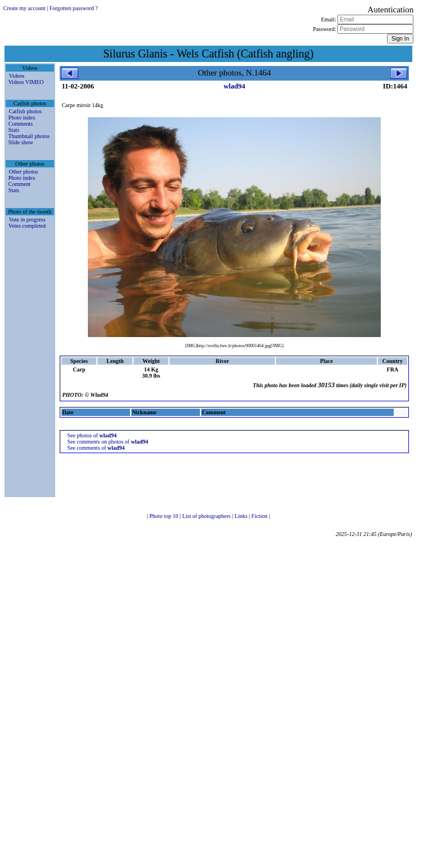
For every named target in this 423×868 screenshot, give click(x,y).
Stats (14, 130)
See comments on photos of (108, 442)
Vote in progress (27, 220)
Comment (19, 184)
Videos (17, 76)
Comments (21, 124)
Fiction (260, 516)
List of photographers (207, 516)
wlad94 (234, 86)
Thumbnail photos (29, 136)
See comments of (96, 448)
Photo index (22, 118)
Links (242, 516)
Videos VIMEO (26, 82)
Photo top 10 (164, 516)
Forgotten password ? (74, 8)
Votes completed (27, 226)
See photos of (92, 435)
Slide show (21, 142)
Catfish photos (25, 111)
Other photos (24, 172)
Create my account (25, 8)
